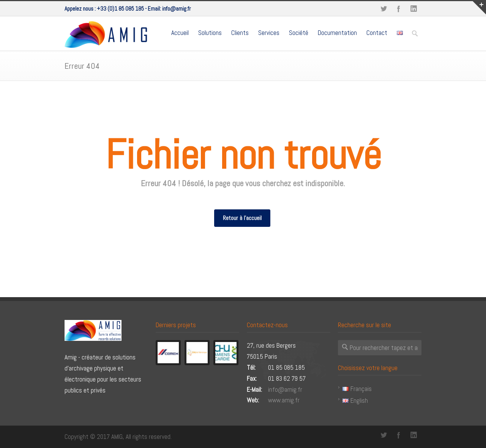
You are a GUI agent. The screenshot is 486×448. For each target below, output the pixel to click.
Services (269, 33)
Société (299, 33)
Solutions (210, 33)
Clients (240, 33)
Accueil (180, 33)
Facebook (399, 9)
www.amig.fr (284, 400)
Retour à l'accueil (242, 218)
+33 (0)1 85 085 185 (120, 9)
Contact (377, 33)
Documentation (337, 33)
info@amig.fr (176, 9)
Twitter (383, 9)
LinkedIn (414, 9)
